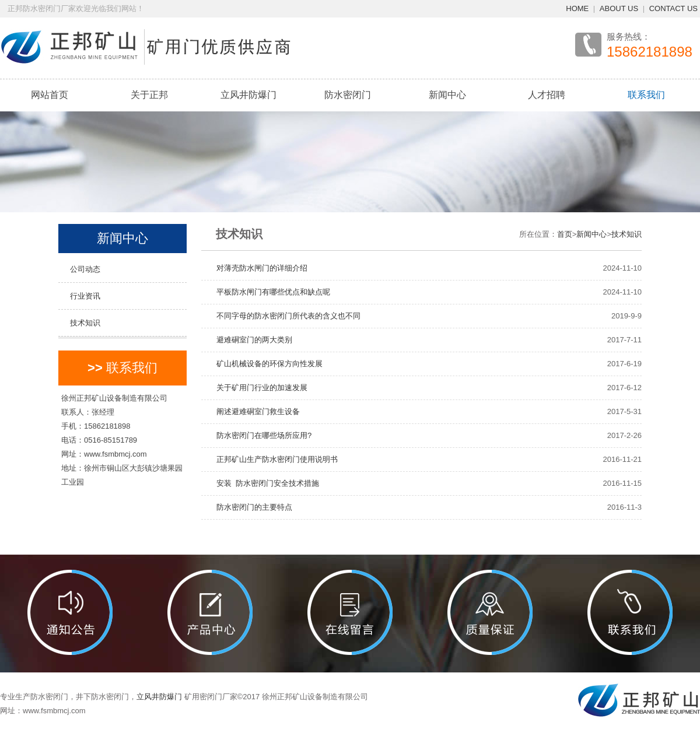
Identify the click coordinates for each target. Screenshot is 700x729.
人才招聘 (547, 95)
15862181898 (650, 52)
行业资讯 (85, 296)
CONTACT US (673, 8)
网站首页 (50, 95)
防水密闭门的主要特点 (251, 507)
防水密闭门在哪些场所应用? (260, 435)
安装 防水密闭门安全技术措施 (264, 483)
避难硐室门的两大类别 (251, 340)
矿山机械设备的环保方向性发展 (266, 364)
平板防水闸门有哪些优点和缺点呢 (269, 292)
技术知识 (85, 323)
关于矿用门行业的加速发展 (258, 388)
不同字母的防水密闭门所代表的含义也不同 (285, 316)
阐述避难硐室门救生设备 (254, 411)
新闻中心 (447, 95)
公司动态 (85, 269)
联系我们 (646, 95)
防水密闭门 (348, 95)
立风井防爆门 (249, 95)
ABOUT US (619, 8)
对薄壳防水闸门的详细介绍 (258, 268)
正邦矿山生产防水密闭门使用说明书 (273, 459)
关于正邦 (149, 95)
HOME (577, 8)
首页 (565, 234)
